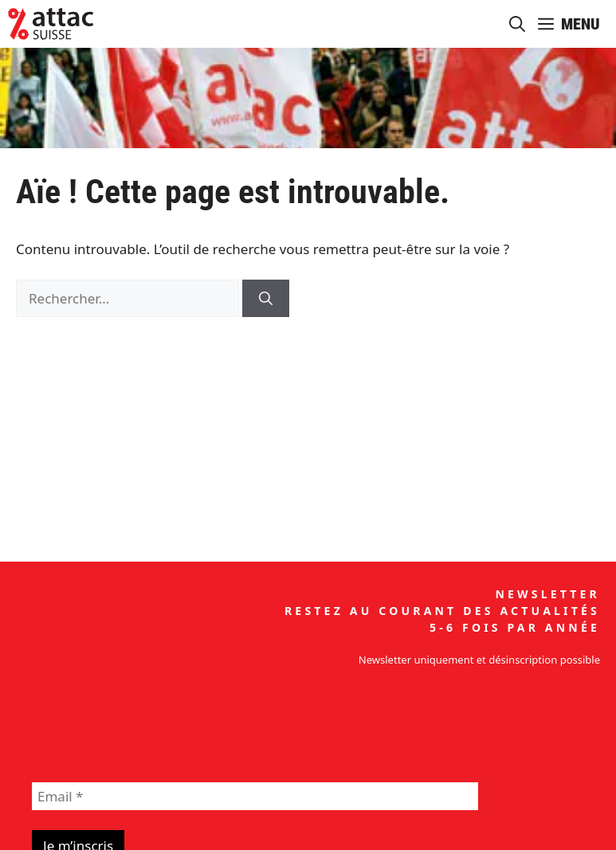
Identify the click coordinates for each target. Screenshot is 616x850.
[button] (517, 24)
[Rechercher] (266, 299)
